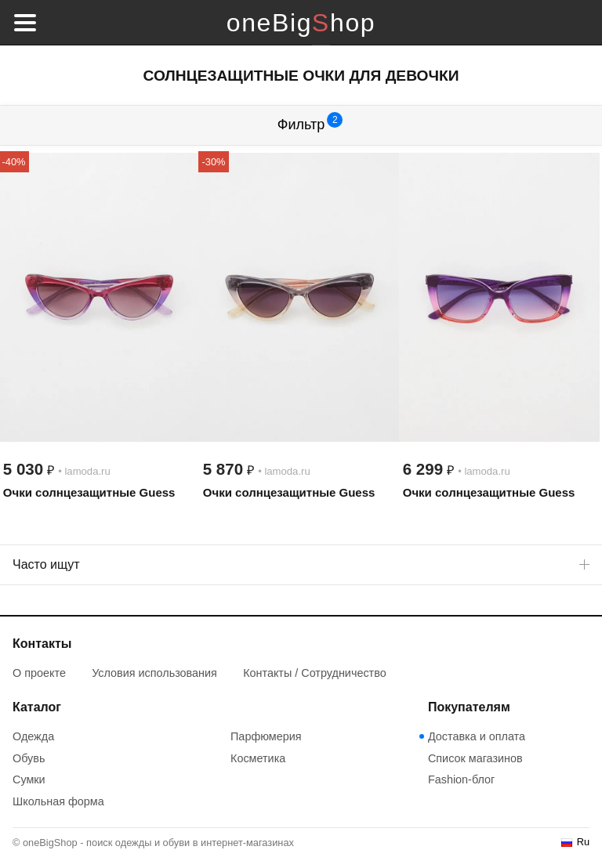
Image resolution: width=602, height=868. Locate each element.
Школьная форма (58, 801)
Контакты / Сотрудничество (315, 673)
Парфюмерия (266, 736)
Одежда (33, 736)
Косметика (258, 758)
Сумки (29, 779)
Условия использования (154, 673)
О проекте (39, 673)
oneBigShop (301, 23)
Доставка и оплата (477, 736)
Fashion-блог (461, 779)
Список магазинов (475, 758)
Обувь (29, 758)
